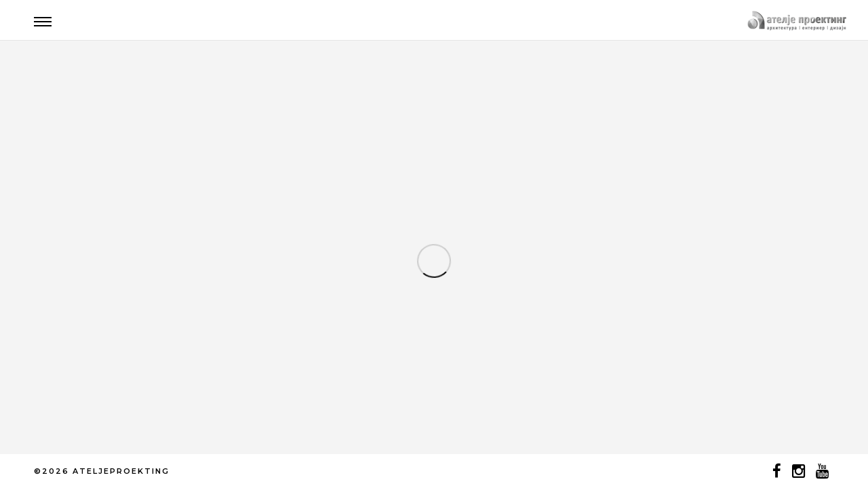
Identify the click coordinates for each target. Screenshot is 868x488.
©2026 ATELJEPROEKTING (102, 471)
